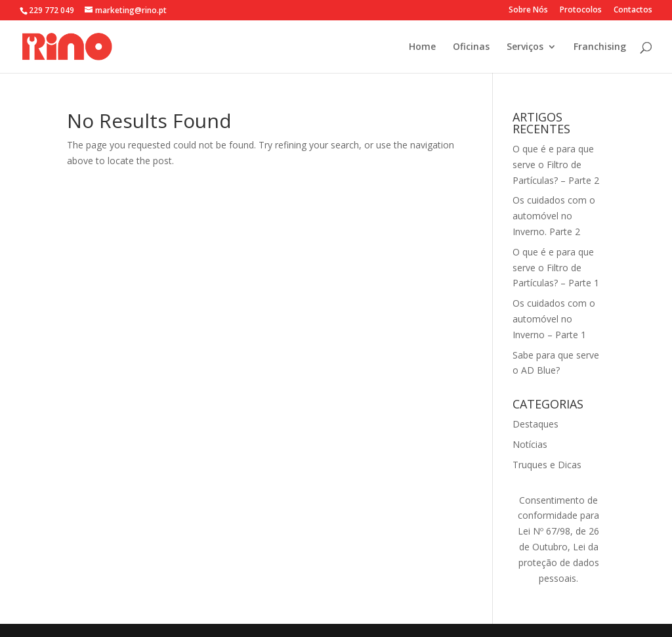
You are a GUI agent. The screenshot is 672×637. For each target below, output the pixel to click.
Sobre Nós (528, 11)
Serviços (525, 47)
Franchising (600, 47)
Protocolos (581, 11)
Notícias (530, 444)
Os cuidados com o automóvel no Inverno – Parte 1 (554, 319)
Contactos (633, 11)
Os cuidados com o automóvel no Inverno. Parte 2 (554, 216)
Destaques (535, 424)
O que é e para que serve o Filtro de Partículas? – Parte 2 (556, 165)
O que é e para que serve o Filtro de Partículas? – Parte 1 (556, 268)
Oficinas (471, 47)
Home (422, 47)
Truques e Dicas (547, 465)
